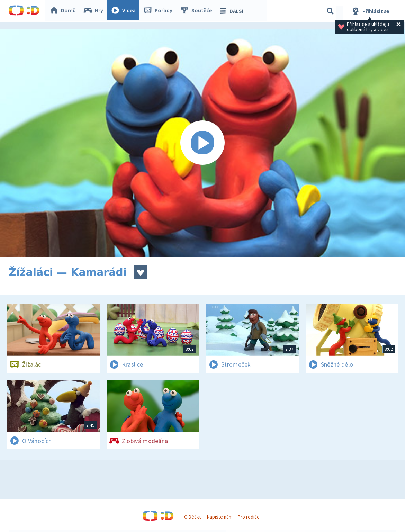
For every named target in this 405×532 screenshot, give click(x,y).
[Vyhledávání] (330, 11)
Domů (64, 11)
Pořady (160, 11)
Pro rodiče (249, 517)
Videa (125, 11)
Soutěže (198, 11)
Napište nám (220, 517)
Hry (95, 11)
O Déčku (193, 517)
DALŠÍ (232, 11)
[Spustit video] (202, 143)
